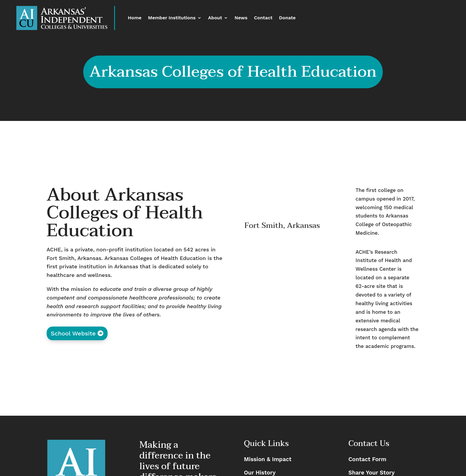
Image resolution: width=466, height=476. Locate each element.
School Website (73, 333)
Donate (287, 18)
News (241, 18)
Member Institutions (172, 18)
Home (135, 18)
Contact (263, 18)
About (215, 18)
